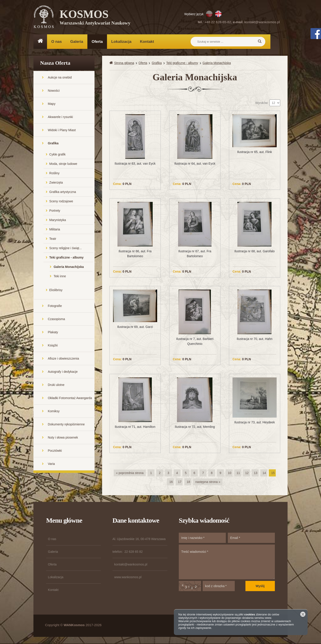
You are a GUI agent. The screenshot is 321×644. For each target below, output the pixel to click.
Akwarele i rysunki (60, 117)
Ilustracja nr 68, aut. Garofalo (255, 252)
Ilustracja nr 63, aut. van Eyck (135, 164)
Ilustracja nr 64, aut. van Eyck (195, 164)
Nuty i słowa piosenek (63, 438)
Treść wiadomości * (227, 562)
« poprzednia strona (130, 473)
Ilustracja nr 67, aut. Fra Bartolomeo (195, 254)
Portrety (55, 211)
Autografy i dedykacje (63, 372)
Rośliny (54, 174)
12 (247, 473)
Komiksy (54, 412)
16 (171, 482)
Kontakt (147, 42)
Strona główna (124, 63)
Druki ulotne (56, 385)
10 (230, 473)
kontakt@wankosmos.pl (262, 22)
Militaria (55, 230)
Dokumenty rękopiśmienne (66, 425)
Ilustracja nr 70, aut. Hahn (255, 340)
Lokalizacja (121, 42)
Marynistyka (58, 220)
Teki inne (60, 277)
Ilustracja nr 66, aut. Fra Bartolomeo (135, 254)
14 (264, 473)
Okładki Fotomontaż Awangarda (70, 398)
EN (218, 14)
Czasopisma (56, 319)
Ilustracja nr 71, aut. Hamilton (135, 427)
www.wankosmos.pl (128, 578)
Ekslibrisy (56, 290)
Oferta (97, 42)
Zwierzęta (56, 183)
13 (256, 473)
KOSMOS (95, 18)
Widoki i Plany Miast (62, 130)
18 (188, 482)
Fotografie (55, 306)
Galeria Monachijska (69, 267)
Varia (51, 464)
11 (238, 473)
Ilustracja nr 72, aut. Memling (195, 427)
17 (180, 482)
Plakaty (53, 333)
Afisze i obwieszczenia (63, 359)
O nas (57, 42)
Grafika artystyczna (63, 192)
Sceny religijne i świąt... (66, 248)
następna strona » (208, 482)
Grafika (53, 144)
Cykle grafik (57, 155)
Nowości (54, 91)
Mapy (51, 104)
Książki (53, 346)
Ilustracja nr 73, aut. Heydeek (255, 423)
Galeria (77, 42)
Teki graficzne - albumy (66, 258)
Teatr (53, 239)
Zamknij (303, 614)
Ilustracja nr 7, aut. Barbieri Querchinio (195, 342)
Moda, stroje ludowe (63, 164)
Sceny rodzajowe (61, 202)
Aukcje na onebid (60, 78)
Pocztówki (55, 451)
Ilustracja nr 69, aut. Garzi (135, 327)
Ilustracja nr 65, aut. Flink (255, 152)
